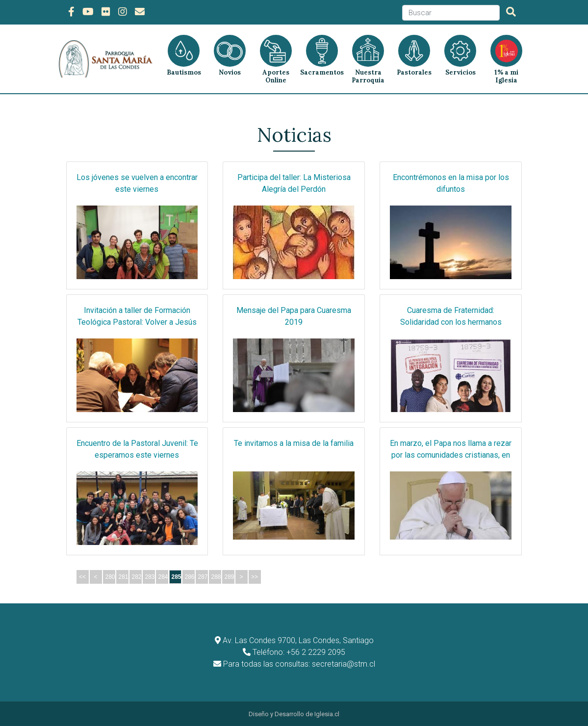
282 (137, 576)
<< (82, 576)
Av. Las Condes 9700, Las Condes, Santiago (298, 639)
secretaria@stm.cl (344, 663)
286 (190, 576)
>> (255, 576)
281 (124, 576)
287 (203, 576)
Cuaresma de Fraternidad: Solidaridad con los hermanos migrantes (451, 321)
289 (230, 576)
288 (216, 576)
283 (150, 576)
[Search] (451, 13)
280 (110, 576)
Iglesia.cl (327, 713)
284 (163, 576)
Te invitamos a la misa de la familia (294, 442)
